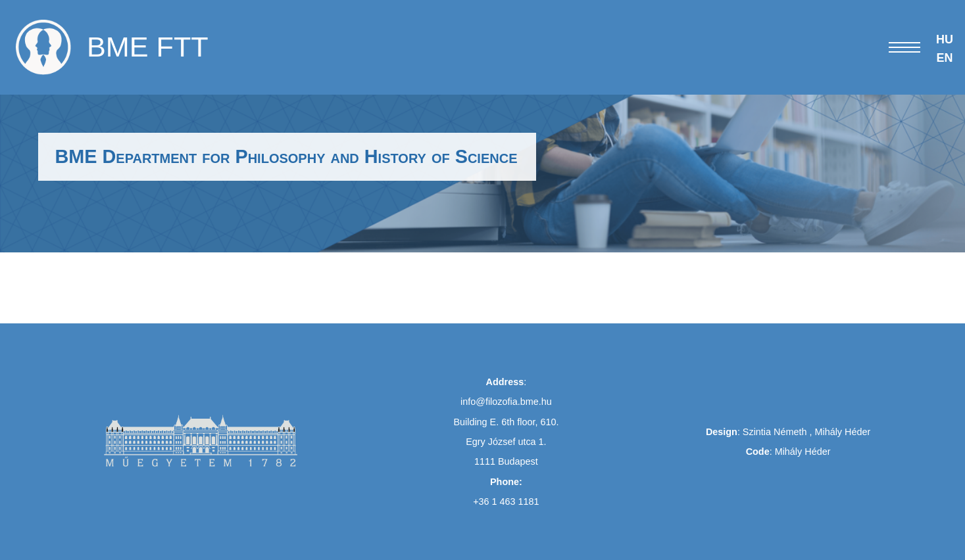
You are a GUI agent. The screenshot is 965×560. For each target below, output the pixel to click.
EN (944, 58)
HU (945, 39)
